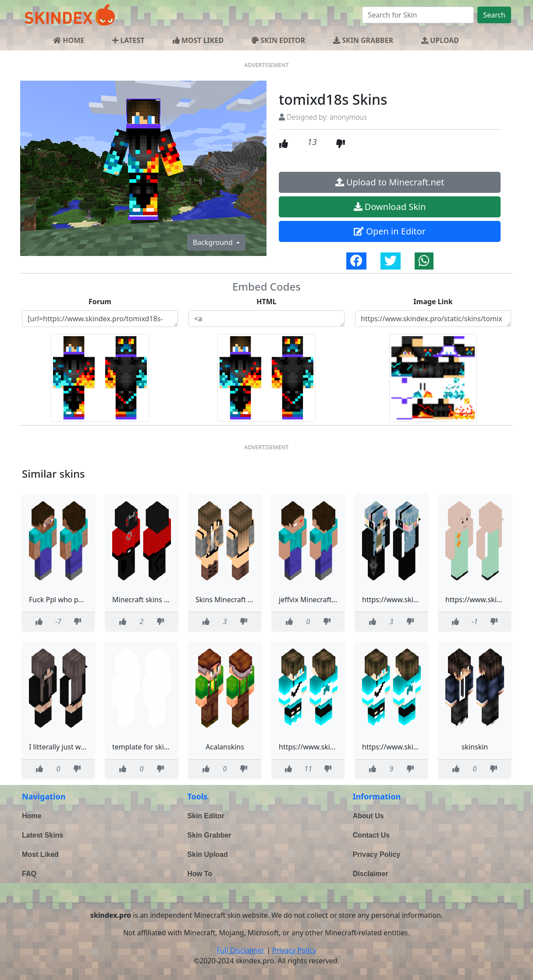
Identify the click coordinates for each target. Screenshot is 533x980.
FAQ (29, 874)
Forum (100, 302)
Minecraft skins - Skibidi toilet (160, 600)
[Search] (418, 15)
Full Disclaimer (241, 950)
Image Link (433, 302)
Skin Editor (206, 816)
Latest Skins (43, 835)
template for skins (142, 747)
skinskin (475, 747)
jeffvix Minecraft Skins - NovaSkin (333, 600)
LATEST (128, 40)
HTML (266, 302)
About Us (368, 816)
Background (214, 242)
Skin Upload (207, 854)
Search (494, 15)
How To (200, 874)
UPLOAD (440, 40)
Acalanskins (225, 747)
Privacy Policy (377, 854)
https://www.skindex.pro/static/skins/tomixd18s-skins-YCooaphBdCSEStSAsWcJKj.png (433, 319)
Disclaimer (371, 874)
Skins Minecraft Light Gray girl (245, 600)
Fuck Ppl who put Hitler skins (76, 600)
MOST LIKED (198, 40)
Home (32, 816)
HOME (69, 40)
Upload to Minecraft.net (390, 182)
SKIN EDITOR (278, 40)
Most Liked (40, 854)
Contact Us (371, 835)
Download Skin (390, 207)
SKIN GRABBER (363, 40)
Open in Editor (390, 231)
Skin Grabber (209, 835)
